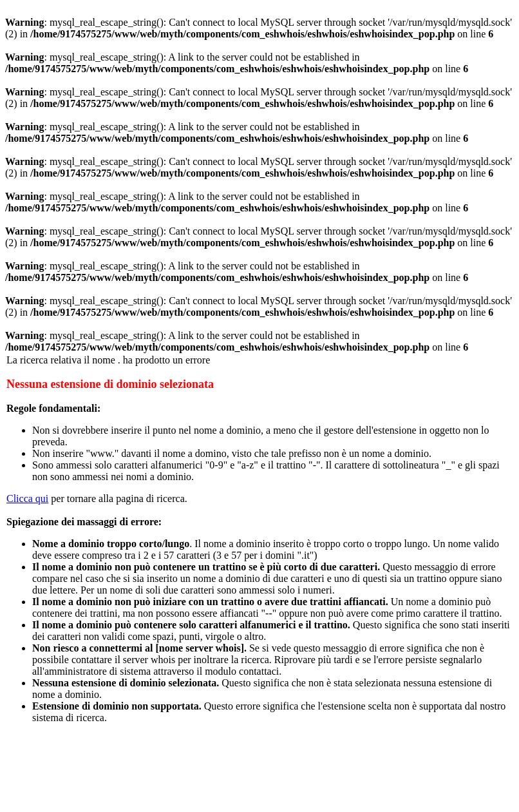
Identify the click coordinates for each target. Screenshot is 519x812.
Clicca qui (27, 498)
